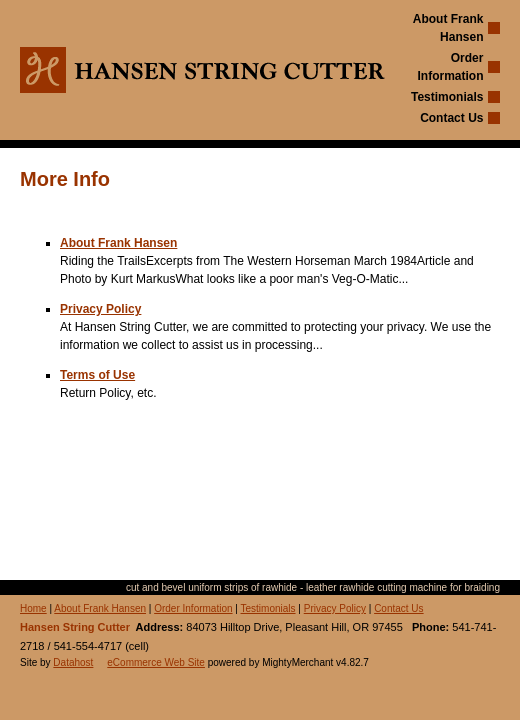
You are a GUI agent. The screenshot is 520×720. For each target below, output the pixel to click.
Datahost (73, 662)
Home (33, 608)
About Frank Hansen (118, 243)
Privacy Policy (100, 309)
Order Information (193, 608)
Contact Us (451, 118)
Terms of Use (97, 375)
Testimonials (447, 97)
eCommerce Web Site (156, 662)
